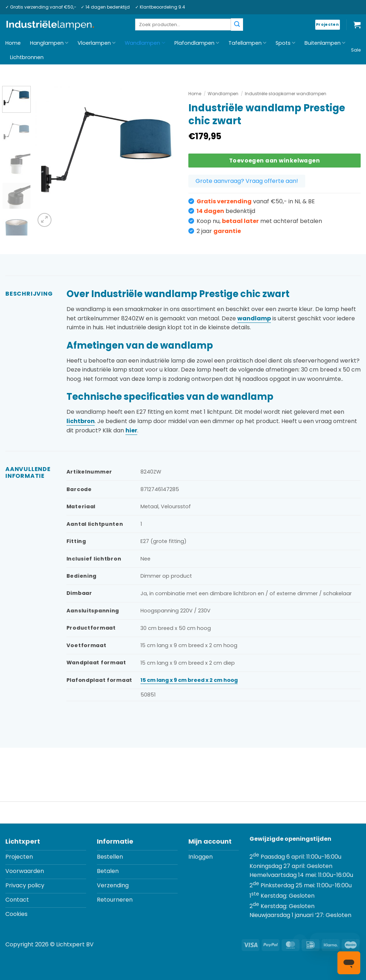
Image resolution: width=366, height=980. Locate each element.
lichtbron (81, 421)
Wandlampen (145, 43)
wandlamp (254, 318)
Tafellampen (247, 43)
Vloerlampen (97, 43)
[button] (357, 25)
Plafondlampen (197, 43)
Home (13, 43)
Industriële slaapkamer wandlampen (286, 94)
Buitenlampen (325, 43)
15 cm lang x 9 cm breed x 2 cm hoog (189, 680)
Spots (285, 43)
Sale (356, 50)
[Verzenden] (237, 25)
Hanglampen (49, 43)
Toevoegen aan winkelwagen (275, 161)
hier (131, 430)
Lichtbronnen (27, 57)
